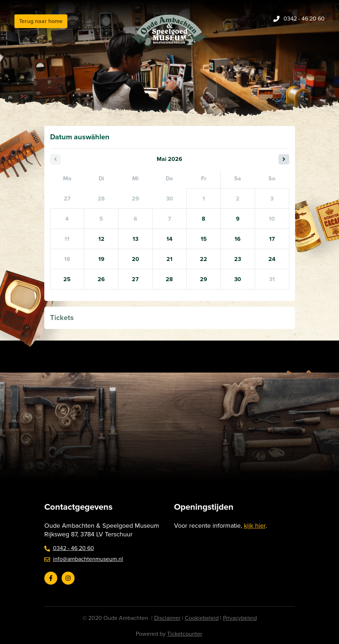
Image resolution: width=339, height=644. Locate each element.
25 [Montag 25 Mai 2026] (67, 279)
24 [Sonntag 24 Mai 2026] (272, 259)
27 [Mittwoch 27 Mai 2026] (135, 279)
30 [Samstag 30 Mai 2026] (238, 279)
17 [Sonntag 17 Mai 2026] (272, 239)
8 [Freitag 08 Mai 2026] (204, 219)
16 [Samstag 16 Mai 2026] (238, 239)
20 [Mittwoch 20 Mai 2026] (135, 259)
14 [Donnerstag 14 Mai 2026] (169, 239)
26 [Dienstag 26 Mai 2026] (101, 279)
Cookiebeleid (202, 618)
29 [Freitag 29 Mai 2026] (204, 279)
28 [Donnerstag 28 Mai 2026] (169, 279)
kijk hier (255, 526)
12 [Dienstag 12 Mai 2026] (101, 239)
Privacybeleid (240, 618)
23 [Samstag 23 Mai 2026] (238, 259)
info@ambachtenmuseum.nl (84, 559)
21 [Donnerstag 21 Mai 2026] (169, 259)
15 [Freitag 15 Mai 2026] (204, 239)
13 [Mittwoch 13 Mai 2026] (135, 239)
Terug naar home (41, 21)
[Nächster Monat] (284, 159)
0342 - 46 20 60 (69, 548)
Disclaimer (167, 618)
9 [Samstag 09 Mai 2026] (238, 219)
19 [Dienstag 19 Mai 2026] (101, 259)
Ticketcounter (184, 634)
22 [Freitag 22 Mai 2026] (204, 259)
